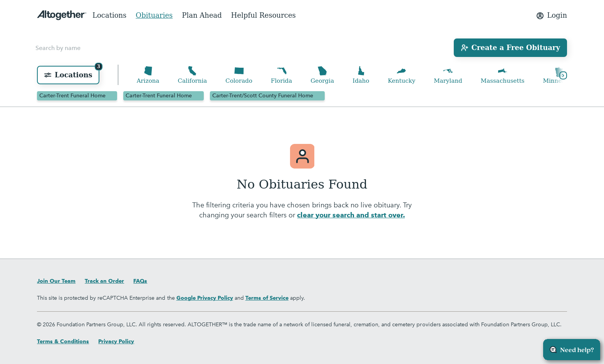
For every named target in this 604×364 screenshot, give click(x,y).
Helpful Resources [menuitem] (263, 15)
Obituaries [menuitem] (154, 15)
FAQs (140, 281)
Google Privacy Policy (205, 298)
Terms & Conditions (63, 341)
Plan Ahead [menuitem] (202, 15)
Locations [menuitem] (109, 15)
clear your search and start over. (351, 216)
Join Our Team (56, 281)
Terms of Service (267, 298)
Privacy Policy (116, 341)
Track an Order (104, 281)
